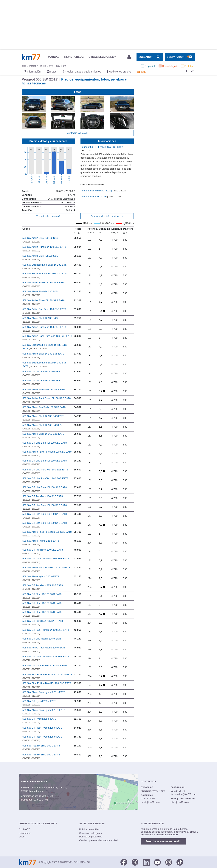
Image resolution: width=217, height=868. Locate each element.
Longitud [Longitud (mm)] (117, 231)
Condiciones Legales (90, 833)
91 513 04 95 (41, 800)
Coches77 (24, 829)
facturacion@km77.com (183, 794)
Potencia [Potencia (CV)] (92, 231)
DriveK (23, 837)
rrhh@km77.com (180, 802)
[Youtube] (157, 862)
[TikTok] (180, 862)
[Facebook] (124, 862)
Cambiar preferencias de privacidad (98, 840)
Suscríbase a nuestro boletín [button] (163, 841)
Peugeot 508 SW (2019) (94, 197)
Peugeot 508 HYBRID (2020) (96, 191)
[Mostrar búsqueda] (150, 57)
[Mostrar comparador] (180, 57)
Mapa (41, 791)
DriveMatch (25, 833)
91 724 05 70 (46, 796)
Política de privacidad (91, 837)
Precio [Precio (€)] (77, 231)
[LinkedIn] (146, 862)
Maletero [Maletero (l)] (128, 231)
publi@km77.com (150, 802)
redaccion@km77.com (153, 791)
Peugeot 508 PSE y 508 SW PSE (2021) (103, 147)
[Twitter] (135, 862)
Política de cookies (89, 829)
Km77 (31, 57)
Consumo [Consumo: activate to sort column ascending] (104, 231)
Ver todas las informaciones (107, 216)
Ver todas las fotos (78, 133)
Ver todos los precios (48, 216)
